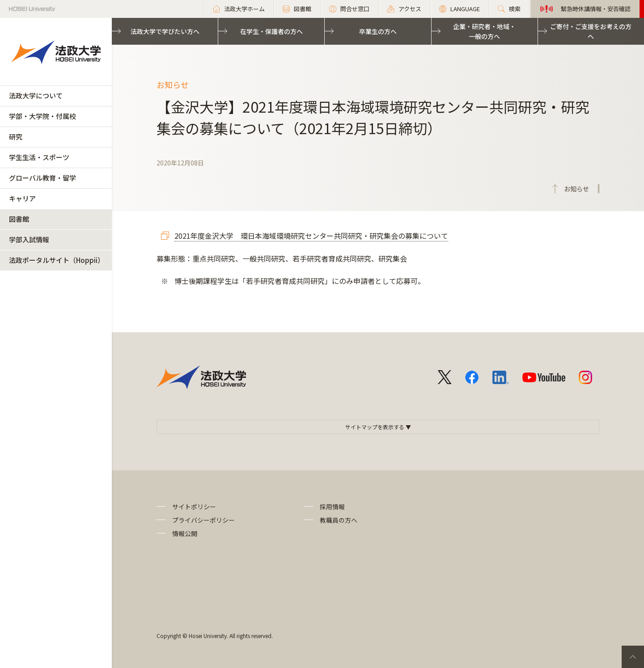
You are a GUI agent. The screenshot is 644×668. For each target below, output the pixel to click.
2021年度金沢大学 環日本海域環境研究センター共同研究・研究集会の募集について (311, 236)
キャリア (22, 198)
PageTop (633, 657)
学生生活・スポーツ (39, 157)
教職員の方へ (339, 520)
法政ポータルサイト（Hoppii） (57, 260)
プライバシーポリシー (203, 520)
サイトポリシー (194, 507)
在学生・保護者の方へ (271, 31)
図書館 (19, 219)
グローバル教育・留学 (42, 178)
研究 (16, 137)
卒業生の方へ (378, 31)
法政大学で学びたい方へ (165, 31)
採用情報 (332, 507)
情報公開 (185, 533)
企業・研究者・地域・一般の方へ (484, 31)
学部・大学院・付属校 (42, 116)
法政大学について (36, 95)
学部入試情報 (29, 239)
